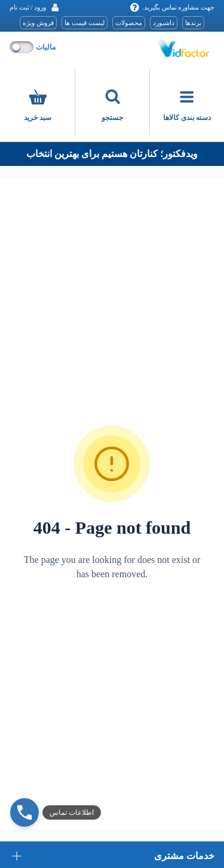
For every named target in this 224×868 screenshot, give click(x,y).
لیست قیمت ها (85, 23)
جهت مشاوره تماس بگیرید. (172, 7)
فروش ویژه (38, 23)
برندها (193, 23)
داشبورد (164, 23)
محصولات (129, 23)
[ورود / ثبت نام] (35, 7)
